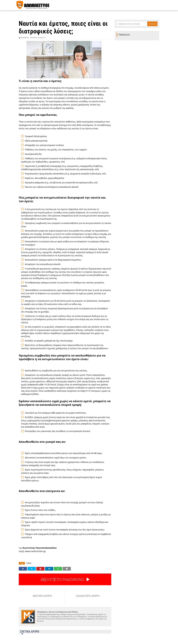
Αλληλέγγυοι (25, 38)
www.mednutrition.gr (35, 551)
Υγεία (29, 563)
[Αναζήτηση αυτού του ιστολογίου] (132, 24)
